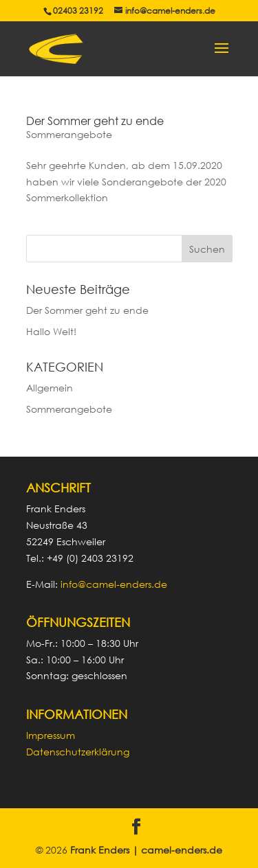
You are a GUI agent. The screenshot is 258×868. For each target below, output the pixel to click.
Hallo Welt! (51, 331)
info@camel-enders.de (114, 584)
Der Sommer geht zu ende (95, 121)
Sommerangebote (69, 134)
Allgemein (50, 388)
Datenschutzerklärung (78, 752)
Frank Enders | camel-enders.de (146, 850)
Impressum (51, 735)
